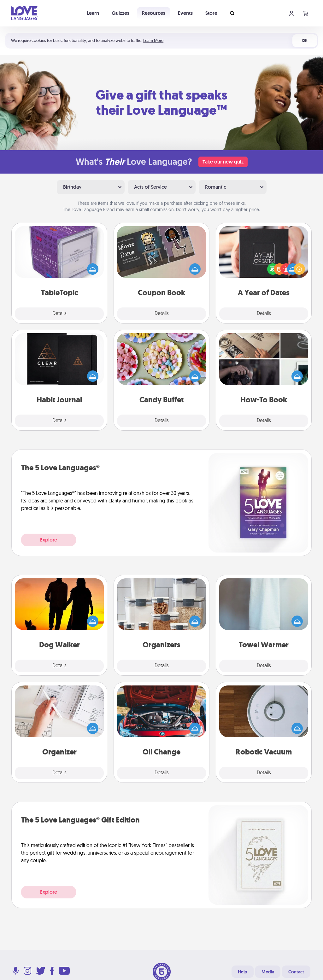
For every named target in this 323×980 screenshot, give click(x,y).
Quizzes (120, 13)
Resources (154, 13)
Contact (296, 972)
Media (268, 972)
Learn (93, 13)
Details (59, 314)
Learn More (153, 40)
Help (243, 972)
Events (185, 13)
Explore (49, 540)
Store (211, 13)
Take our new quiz (223, 162)
